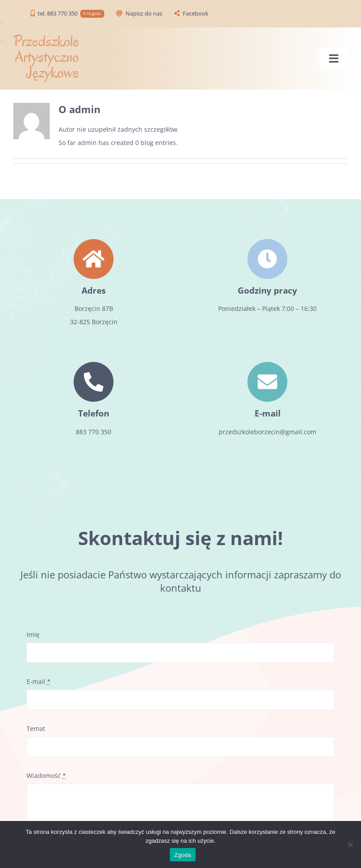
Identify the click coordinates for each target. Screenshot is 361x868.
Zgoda (183, 855)
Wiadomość (46, 776)
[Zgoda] (350, 844)
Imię (33, 634)
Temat (36, 729)
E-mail (39, 681)
